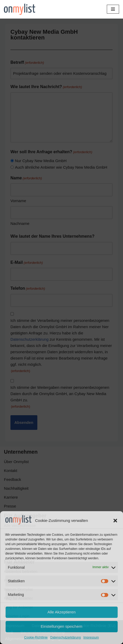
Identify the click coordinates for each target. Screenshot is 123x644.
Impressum (91, 637)
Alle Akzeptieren (62, 612)
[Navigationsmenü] (113, 9)
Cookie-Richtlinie (36, 637)
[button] (115, 521)
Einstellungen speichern (61, 626)
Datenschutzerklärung (65, 637)
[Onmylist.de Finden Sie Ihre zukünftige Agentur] (20, 9)
